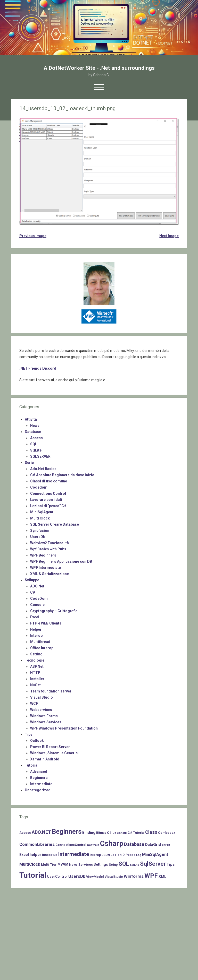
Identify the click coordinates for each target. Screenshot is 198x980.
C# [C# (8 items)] (109, 833)
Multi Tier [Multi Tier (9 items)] (49, 865)
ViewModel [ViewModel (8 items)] (95, 877)
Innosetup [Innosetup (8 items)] (50, 855)
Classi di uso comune (49, 481)
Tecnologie (35, 660)
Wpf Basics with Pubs (48, 549)
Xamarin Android (45, 759)
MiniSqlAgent (42, 512)
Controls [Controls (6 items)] (93, 845)
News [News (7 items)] (73, 865)
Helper (36, 629)
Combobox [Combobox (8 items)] (167, 833)
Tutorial (32, 765)
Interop (36, 636)
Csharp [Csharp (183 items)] (112, 843)
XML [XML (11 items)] (162, 877)
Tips (29, 734)
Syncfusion (40, 531)
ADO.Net (37, 586)
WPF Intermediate (46, 568)
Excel (35, 617)
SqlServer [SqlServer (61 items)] (153, 864)
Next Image (169, 236)
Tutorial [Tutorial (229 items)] (33, 875)
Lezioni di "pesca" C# (48, 506)
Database (33, 432)
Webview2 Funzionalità (49, 543)
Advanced (39, 771)
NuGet (35, 685)
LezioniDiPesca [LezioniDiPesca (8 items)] (123, 855)
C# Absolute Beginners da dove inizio (62, 475)
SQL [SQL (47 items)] (124, 864)
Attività (31, 419)
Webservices (41, 710)
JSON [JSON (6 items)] (106, 855)
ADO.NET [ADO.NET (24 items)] (41, 832)
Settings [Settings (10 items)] (101, 864)
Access (36, 438)
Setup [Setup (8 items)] (113, 865)
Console (37, 605)
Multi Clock (40, 518)
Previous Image (33, 236)
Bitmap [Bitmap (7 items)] (101, 833)
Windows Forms (44, 716)
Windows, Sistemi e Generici (54, 753)
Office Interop (42, 648)
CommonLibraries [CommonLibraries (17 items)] (37, 844)
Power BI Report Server (50, 747)
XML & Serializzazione (49, 574)
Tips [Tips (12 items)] (171, 864)
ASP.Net (37, 666)
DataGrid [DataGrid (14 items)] (153, 845)
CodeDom (39, 599)
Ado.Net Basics (43, 469)
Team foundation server (51, 691)
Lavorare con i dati (46, 500)
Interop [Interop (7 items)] (95, 855)
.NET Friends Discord (38, 368)
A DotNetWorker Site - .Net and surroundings (99, 68)
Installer (37, 679)
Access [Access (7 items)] (25, 833)
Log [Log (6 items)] (139, 855)
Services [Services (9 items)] (86, 865)
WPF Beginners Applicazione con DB (61, 561)
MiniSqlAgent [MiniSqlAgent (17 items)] (155, 855)
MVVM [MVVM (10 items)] (63, 864)
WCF (34, 704)
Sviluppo (32, 580)
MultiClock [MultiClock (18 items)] (30, 864)
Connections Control (48, 493)
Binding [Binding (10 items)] (89, 832)
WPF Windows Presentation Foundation (64, 728)
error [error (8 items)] (166, 845)
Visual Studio (42, 697)
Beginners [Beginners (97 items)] (67, 832)
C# (33, 592)
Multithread (40, 642)
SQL (34, 444)
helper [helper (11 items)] (35, 855)
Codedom (39, 487)
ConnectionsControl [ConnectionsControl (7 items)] (71, 845)
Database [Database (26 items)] (134, 844)
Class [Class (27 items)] (151, 832)
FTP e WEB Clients (46, 623)
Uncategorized (38, 790)
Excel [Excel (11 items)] (24, 855)
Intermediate (41, 784)
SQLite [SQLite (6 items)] (134, 865)
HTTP (35, 673)
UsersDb (38, 537)
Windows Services (46, 722)
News (35, 426)
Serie (29, 463)
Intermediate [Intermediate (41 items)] (74, 854)
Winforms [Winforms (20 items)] (134, 876)
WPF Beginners (43, 555)
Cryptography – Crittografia (54, 611)
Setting (36, 654)
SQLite (36, 450)
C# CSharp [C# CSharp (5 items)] (120, 833)
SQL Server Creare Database (55, 524)
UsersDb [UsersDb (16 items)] (77, 876)
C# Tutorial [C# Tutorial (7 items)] (136, 833)
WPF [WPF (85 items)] (151, 876)
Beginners (39, 778)
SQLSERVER (40, 456)
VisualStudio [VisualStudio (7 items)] (114, 877)
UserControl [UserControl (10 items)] (57, 877)
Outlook (37, 741)
